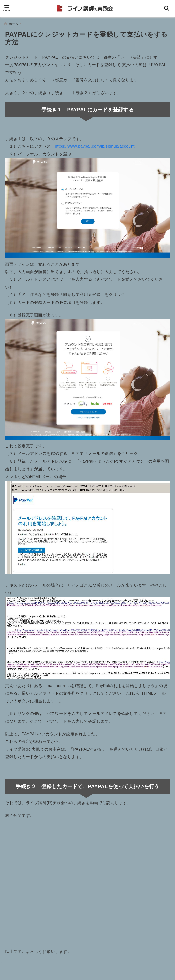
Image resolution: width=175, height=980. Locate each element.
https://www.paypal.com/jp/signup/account (95, 145)
